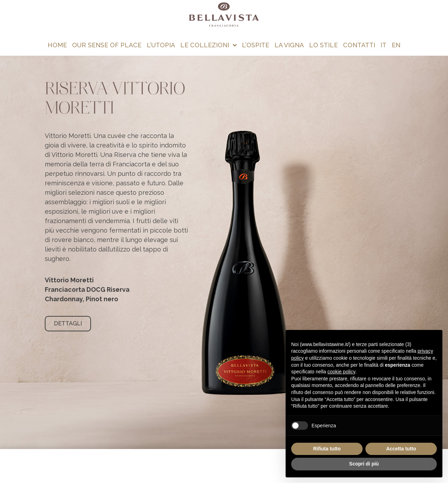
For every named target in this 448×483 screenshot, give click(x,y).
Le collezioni (208, 45)
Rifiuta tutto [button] (327, 449)
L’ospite (255, 45)
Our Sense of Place (107, 45)
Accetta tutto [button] (401, 449)
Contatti (359, 45)
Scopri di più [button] (364, 464)
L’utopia (161, 45)
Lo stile (323, 45)
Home (57, 45)
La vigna (289, 45)
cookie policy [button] (341, 372)
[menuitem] (384, 45)
